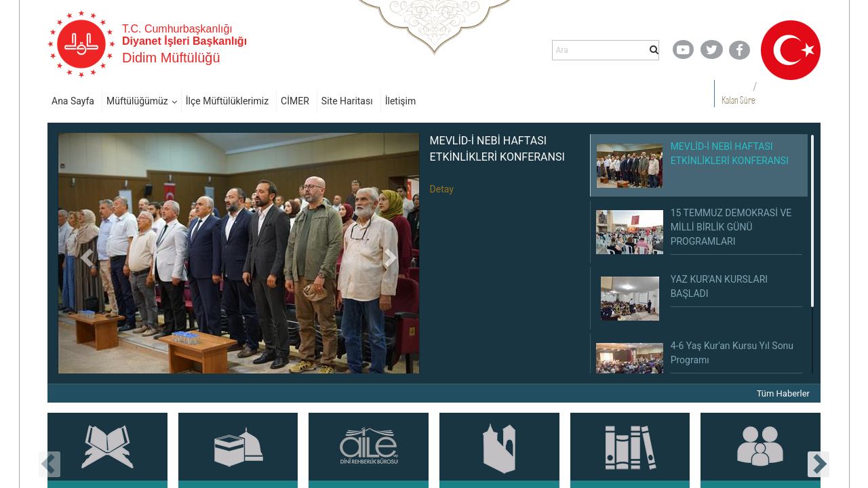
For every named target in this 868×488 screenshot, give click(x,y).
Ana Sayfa (73, 101)
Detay (442, 189)
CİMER (295, 101)
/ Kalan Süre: (739, 93)
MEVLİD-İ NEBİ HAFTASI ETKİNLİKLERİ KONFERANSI (497, 149)
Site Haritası (347, 101)
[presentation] (50, 464)
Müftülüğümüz (137, 101)
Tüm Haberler (783, 393)
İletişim (401, 101)
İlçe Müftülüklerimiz (227, 101)
